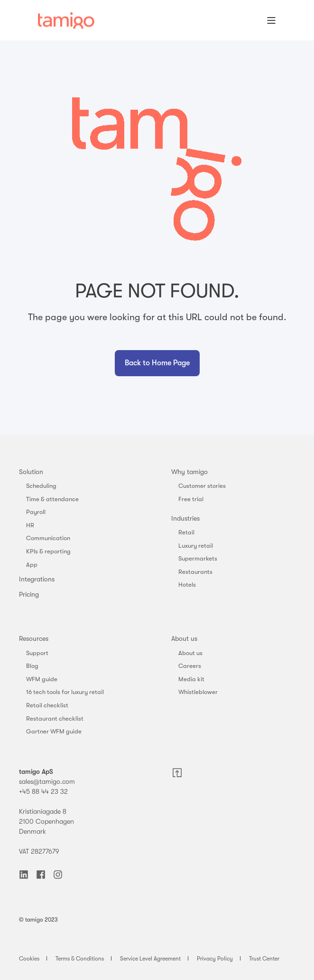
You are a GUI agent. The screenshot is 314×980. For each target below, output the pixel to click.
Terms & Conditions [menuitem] (80, 959)
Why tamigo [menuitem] (189, 472)
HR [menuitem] (30, 525)
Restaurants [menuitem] (195, 572)
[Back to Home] (66, 20)
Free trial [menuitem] (191, 499)
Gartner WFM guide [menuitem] (54, 731)
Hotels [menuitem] (187, 585)
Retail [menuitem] (186, 532)
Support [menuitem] (37, 653)
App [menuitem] (32, 565)
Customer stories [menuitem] (202, 486)
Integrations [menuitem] (37, 579)
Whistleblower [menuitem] (198, 692)
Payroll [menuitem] (36, 512)
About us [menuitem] (184, 638)
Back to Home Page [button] (157, 363)
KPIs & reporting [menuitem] (48, 551)
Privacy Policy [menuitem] (215, 959)
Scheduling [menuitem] (41, 486)
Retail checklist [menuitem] (47, 705)
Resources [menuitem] (34, 638)
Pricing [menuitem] (29, 594)
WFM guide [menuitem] (42, 679)
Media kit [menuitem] (191, 679)
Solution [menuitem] (31, 472)
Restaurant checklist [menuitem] (55, 718)
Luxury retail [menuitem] (196, 546)
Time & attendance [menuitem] (52, 499)
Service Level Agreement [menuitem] (150, 959)
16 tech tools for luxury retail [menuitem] (65, 692)
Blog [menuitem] (32, 666)
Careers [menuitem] (190, 666)
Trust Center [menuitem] (264, 959)
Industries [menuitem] (185, 518)
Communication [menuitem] (48, 538)
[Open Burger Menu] (271, 20)
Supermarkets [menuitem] (198, 558)
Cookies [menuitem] (29, 959)
